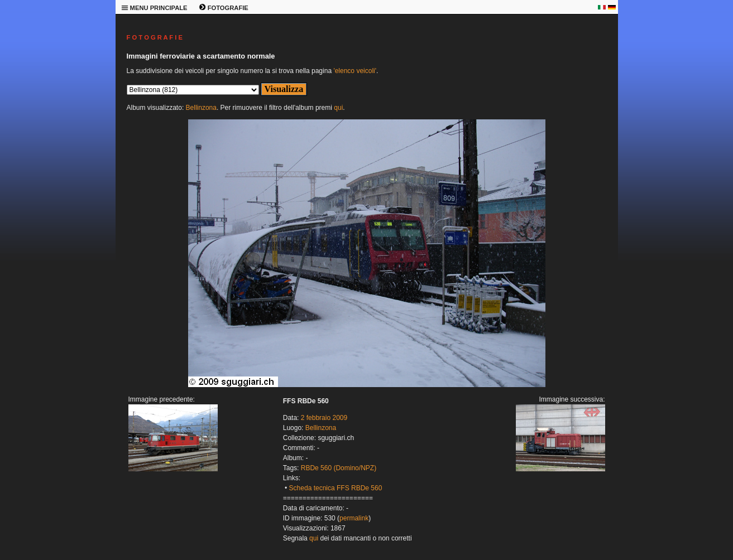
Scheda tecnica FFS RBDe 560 (336, 488)
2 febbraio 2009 (324, 418)
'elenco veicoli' (355, 71)
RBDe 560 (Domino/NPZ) (339, 468)
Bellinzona (201, 108)
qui (338, 108)
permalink (354, 518)
